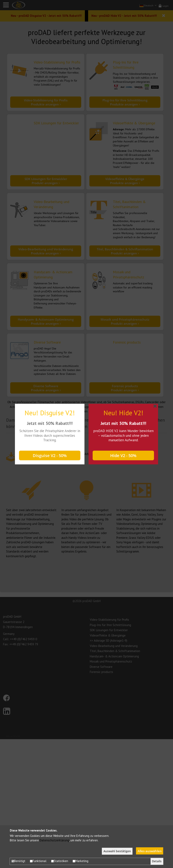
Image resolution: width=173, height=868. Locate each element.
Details (157, 861)
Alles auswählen (150, 851)
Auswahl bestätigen (117, 851)
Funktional (38, 861)
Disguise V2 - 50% (50, 456)
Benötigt (18, 861)
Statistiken (60, 861)
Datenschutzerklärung (54, 840)
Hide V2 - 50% (123, 456)
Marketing (80, 861)
